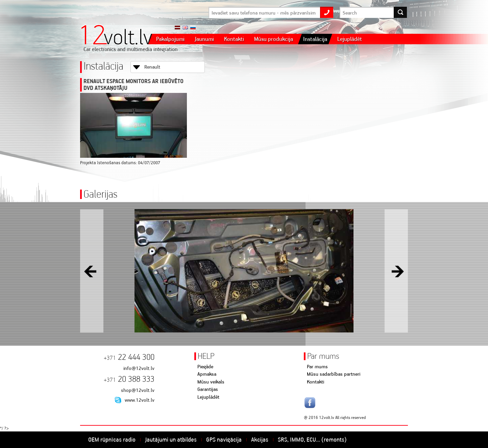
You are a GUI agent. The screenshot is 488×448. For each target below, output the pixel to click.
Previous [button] (92, 271)
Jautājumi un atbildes (171, 440)
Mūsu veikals (211, 382)
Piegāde (205, 367)
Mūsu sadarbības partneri (334, 374)
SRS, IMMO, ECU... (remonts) (312, 440)
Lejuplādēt (208, 397)
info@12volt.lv (139, 368)
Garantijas (208, 389)
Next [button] (396, 271)
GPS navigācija (224, 440)
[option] (244, 271)
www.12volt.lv (140, 400)
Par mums (317, 367)
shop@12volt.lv (138, 390)
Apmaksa (207, 374)
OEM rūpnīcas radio (112, 440)
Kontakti (315, 382)
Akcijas (260, 440)
